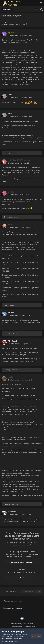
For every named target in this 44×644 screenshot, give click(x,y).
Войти (22, 578)
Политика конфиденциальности (21, 624)
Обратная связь (15, 626)
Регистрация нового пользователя (22, 562)
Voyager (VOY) (21, 24)
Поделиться (11, 592)
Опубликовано (20, 35)
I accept (37, 636)
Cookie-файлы (30, 626)
